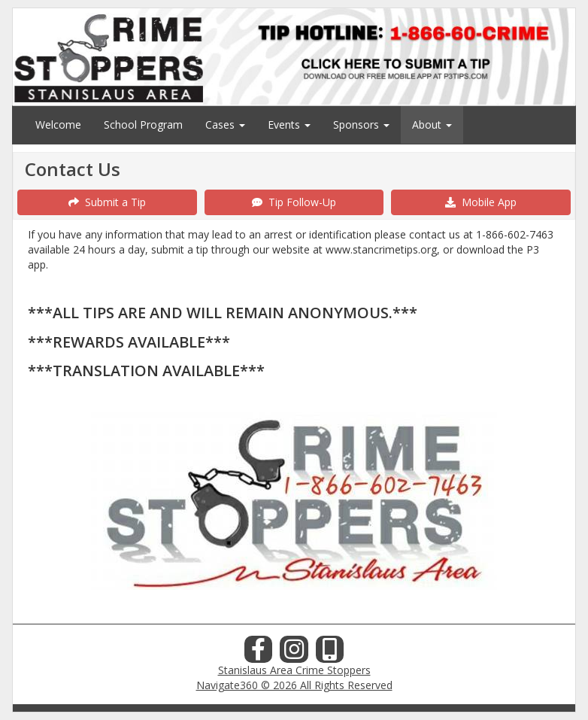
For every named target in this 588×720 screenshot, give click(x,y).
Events (289, 125)
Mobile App (481, 202)
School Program (143, 125)
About (432, 125)
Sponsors (361, 125)
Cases (225, 125)
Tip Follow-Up (294, 202)
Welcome (58, 125)
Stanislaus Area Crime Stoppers (294, 670)
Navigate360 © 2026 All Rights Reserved (294, 685)
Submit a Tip (107, 202)
